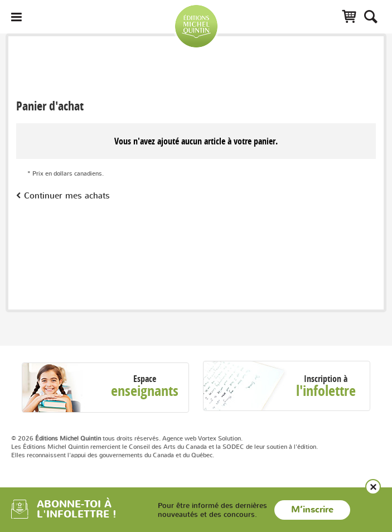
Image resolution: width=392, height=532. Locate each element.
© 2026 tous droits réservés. (86, 438)
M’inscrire (312, 510)
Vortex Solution (219, 438)
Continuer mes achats (67, 195)
